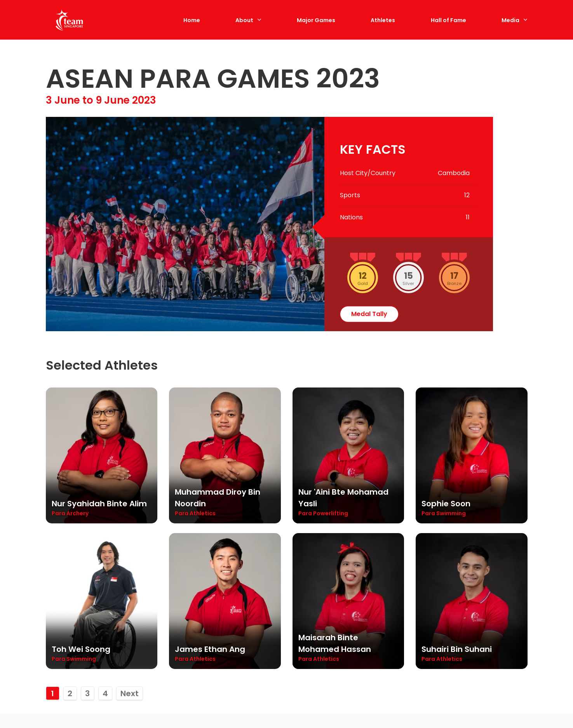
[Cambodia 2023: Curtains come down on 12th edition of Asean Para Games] (100, 539)
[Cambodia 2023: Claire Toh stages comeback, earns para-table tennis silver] (225, 539)
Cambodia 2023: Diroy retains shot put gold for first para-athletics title (473, 620)
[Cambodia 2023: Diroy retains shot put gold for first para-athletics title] (473, 539)
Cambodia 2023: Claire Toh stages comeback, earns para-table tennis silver (216, 627)
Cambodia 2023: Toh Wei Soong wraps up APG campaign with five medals (346, 620)
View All (504, 473)
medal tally (369, 51)
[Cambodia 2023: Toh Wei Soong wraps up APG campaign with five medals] (349, 539)
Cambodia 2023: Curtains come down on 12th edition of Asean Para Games (98, 620)
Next (130, 430)
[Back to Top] (556, 711)
